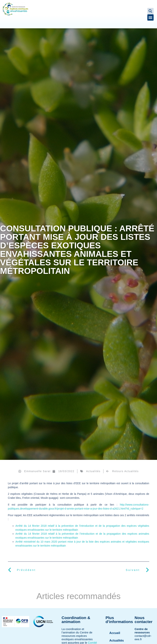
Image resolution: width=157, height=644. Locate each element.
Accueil (115, 633)
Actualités (93, 471)
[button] (150, 11)
